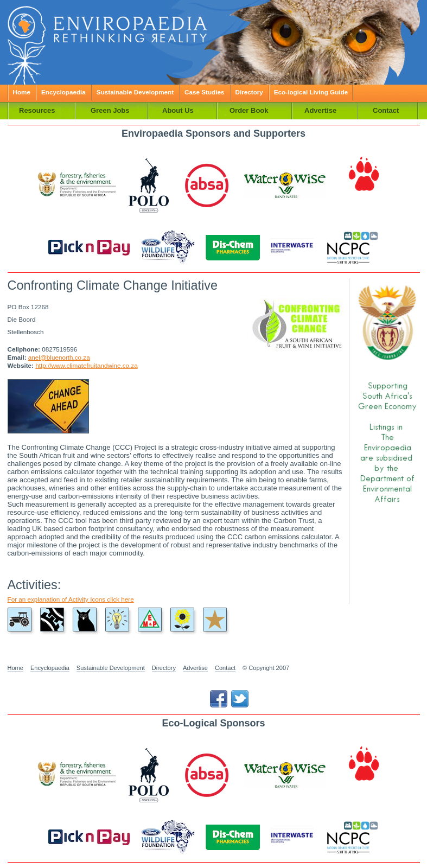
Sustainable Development (135, 92)
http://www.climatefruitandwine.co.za (86, 365)
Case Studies (204, 92)
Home (22, 92)
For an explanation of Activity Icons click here (71, 599)
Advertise (195, 668)
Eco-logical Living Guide (311, 92)
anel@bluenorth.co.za (59, 357)
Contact (225, 668)
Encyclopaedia (63, 92)
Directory (249, 92)
